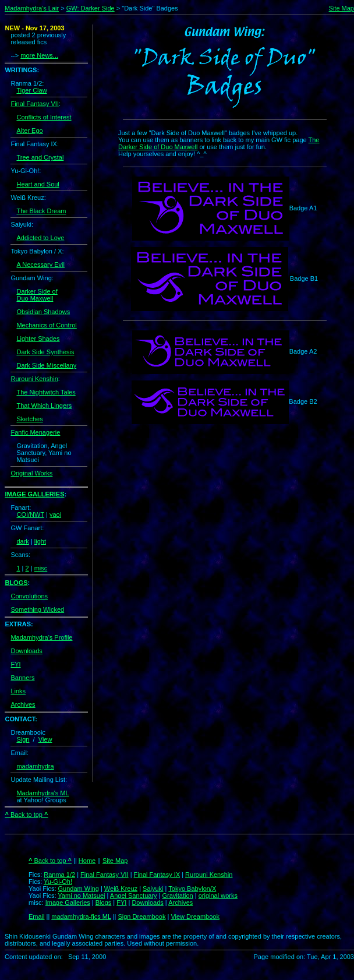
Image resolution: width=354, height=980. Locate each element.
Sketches (29, 419)
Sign (23, 739)
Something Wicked (37, 609)
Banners (22, 678)
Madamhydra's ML (43, 793)
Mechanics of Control (46, 325)
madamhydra (35, 766)
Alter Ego (29, 131)
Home (87, 861)
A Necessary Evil (40, 265)
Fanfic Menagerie (35, 432)
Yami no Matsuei (81, 896)
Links (18, 691)
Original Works (31, 473)
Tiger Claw (31, 90)
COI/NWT (30, 514)
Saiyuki (153, 889)
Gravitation (178, 896)
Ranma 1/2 (59, 875)
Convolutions (29, 596)
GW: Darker (84, 8)
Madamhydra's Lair (32, 8)
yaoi (55, 514)
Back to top (26, 815)
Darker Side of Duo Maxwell (37, 295)
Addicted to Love (40, 238)
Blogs (104, 903)
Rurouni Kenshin (34, 379)
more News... (39, 55)
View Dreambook (195, 916)
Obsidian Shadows (43, 312)
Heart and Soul (38, 184)
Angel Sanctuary (134, 896)
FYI (15, 664)
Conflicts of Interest (44, 117)
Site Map (341, 8)
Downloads (26, 651)
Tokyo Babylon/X (192, 889)
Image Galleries (68, 903)
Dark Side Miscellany (46, 365)
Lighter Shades (38, 339)
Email (37, 916)
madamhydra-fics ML (81, 916)
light (40, 541)
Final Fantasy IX (157, 875)
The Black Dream (41, 211)
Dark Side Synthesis (45, 352)
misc (41, 568)
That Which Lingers (44, 406)
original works (218, 896)
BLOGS (16, 583)
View (45, 739)
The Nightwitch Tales (46, 392)
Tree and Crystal (40, 157)
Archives (23, 704)
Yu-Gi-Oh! (58, 882)
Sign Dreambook (141, 916)
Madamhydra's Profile (41, 637)
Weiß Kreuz (121, 889)
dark (22, 541)
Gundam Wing (79, 889)
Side (108, 8)
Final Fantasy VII (35, 104)
